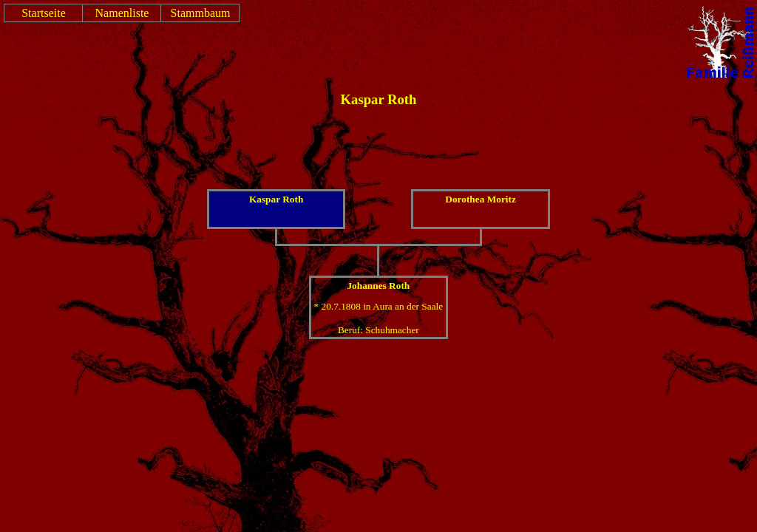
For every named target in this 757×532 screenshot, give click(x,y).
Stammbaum (201, 13)
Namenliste (122, 13)
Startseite (44, 13)
